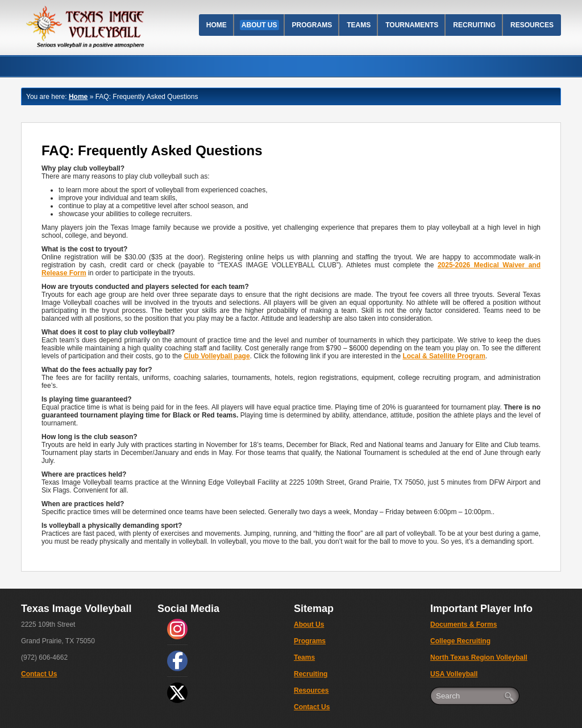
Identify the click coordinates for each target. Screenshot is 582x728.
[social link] (177, 629)
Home (217, 25)
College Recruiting (460, 641)
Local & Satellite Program (444, 356)
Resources (532, 25)
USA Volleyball (454, 674)
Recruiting (474, 25)
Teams (359, 25)
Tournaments (412, 25)
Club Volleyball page (217, 356)
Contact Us (39, 674)
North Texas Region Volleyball (479, 657)
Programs (312, 25)
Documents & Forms (463, 624)
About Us (259, 25)
